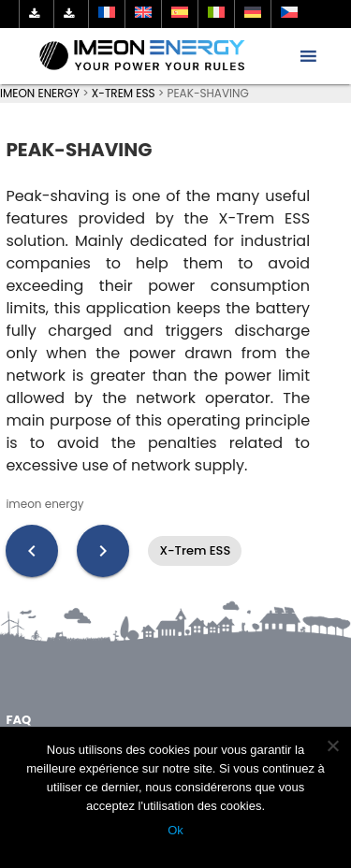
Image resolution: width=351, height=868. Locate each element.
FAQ (18, 720)
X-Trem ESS (195, 550)
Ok (175, 830)
